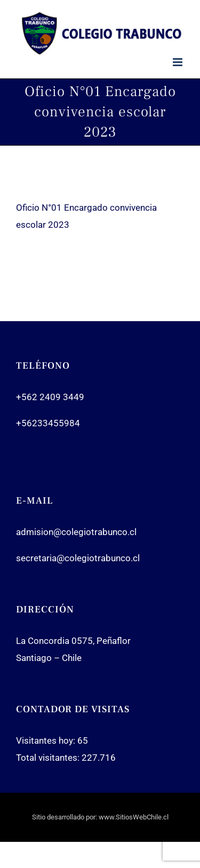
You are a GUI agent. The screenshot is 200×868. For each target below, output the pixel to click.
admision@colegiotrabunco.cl (76, 532)
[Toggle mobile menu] (178, 62)
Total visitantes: (49, 758)
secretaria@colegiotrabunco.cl (78, 558)
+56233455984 (48, 423)
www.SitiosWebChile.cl (134, 817)
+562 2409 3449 (50, 397)
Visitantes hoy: (47, 740)
